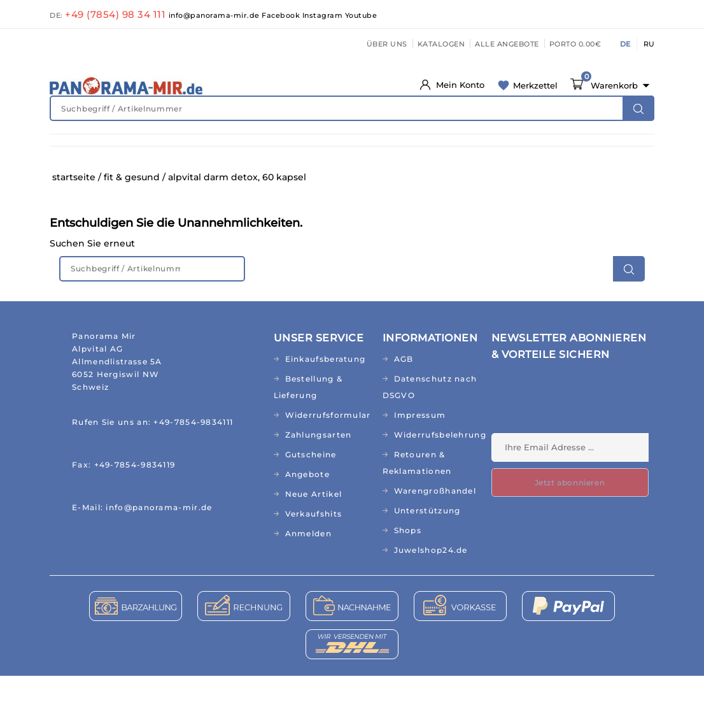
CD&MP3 (210, 178)
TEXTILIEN (605, 152)
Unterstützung (427, 563)
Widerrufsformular (328, 467)
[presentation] (588, 454)
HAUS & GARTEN (484, 152)
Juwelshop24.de (431, 602)
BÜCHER (157, 178)
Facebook (282, 15)
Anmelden (308, 586)
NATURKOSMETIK (238, 152)
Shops (408, 582)
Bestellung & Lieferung (308, 439)
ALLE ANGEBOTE (507, 44)
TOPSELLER (399, 178)
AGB (404, 411)
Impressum (420, 467)
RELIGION (336, 178)
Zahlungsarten (319, 487)
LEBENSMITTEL (400, 152)
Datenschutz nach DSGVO (430, 439)
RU (649, 44)
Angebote (307, 526)
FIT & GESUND (154, 152)
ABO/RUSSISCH (89, 178)
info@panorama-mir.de (215, 15)
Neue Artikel (314, 546)
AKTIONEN (463, 178)
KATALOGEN (441, 44)
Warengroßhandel (435, 543)
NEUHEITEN (82, 152)
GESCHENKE (271, 178)
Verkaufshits (314, 566)
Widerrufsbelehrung (438, 487)
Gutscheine (311, 507)
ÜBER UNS (387, 44)
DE (625, 44)
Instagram (324, 15)
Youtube (361, 15)
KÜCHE (551, 152)
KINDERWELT (322, 152)
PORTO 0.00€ (575, 44)
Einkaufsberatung (326, 411)
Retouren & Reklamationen (417, 515)
